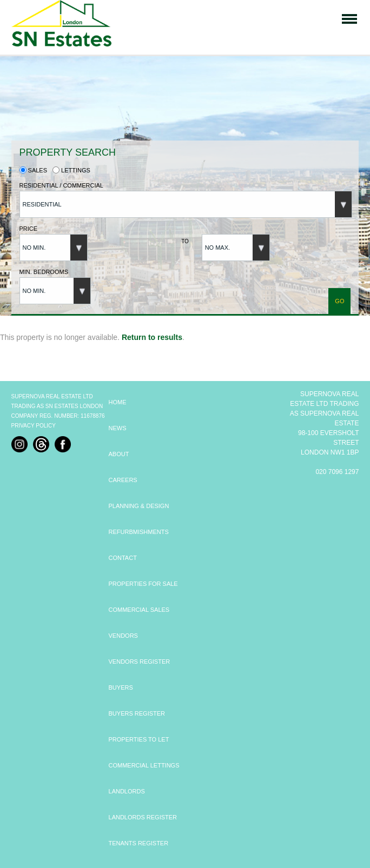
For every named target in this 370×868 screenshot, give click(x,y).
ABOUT (119, 454)
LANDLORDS (127, 791)
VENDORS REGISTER (140, 662)
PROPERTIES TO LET (139, 739)
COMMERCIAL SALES (139, 610)
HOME (118, 402)
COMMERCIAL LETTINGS (144, 765)
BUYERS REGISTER (137, 713)
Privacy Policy (34, 426)
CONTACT (123, 558)
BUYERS (121, 687)
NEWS (118, 428)
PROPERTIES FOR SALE (143, 584)
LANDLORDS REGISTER (143, 817)
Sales (34, 170)
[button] (186, 204)
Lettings (71, 170)
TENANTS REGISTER (139, 843)
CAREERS (123, 480)
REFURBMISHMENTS (139, 532)
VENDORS (123, 636)
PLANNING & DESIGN (139, 506)
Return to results (152, 337)
